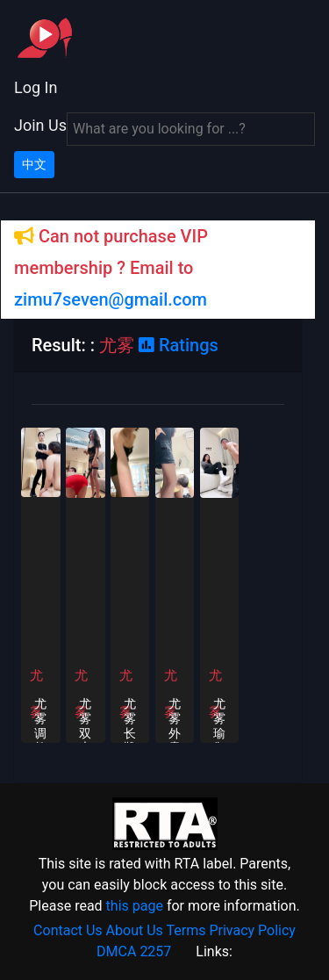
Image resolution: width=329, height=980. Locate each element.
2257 (155, 951)
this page (135, 906)
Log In (36, 87)
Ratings (179, 345)
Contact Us (68, 930)
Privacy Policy (252, 930)
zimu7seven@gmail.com (111, 299)
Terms (186, 930)
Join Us (40, 125)
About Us (135, 930)
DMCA (116, 951)
